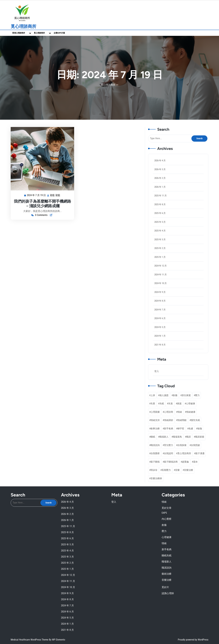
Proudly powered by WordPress (193, 640)
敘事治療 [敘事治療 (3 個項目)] (155, 429)
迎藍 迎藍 (55, 195)
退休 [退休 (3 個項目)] (195, 462)
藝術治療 (167, 574)
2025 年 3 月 (160, 240)
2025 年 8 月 (160, 204)
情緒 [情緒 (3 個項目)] (180, 412)
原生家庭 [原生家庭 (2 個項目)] (186, 395)
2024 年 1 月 (160, 336)
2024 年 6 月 (160, 318)
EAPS (164, 513)
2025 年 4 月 (160, 231)
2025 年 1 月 (160, 257)
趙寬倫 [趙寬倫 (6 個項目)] (185, 462)
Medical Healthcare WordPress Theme (30, 640)
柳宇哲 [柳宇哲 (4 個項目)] (181, 429)
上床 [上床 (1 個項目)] (153, 395)
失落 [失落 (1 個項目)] (171, 404)
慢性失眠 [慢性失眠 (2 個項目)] (195, 420)
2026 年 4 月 (160, 161)
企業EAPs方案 (59, 33)
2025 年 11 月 (161, 196)
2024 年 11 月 (161, 275)
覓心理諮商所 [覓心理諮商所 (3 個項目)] (184, 453)
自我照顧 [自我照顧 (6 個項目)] (195, 445)
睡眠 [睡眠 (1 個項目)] (153, 437)
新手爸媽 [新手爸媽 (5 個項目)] (169, 429)
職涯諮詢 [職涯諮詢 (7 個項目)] (155, 445)
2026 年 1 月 (160, 187)
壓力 (164, 531)
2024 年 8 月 (160, 301)
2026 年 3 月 (160, 169)
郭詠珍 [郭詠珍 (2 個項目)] (154, 470)
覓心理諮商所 (23, 26)
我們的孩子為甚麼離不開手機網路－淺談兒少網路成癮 (42, 204)
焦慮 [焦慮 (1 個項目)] (191, 429)
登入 (157, 371)
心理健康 (167, 537)
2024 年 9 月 (160, 292)
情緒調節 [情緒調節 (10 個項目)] (169, 420)
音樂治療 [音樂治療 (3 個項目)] (188, 470)
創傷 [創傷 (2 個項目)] (175, 395)
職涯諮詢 (167, 568)
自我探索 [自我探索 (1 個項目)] (182, 445)
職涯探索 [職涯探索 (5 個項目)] (200, 437)
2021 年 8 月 (160, 345)
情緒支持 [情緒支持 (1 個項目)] (155, 420)
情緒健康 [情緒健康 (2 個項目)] (191, 412)
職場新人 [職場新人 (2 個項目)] (164, 437)
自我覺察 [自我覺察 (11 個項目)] (155, 453)
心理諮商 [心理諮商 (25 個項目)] (169, 412)
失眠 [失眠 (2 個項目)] (162, 404)
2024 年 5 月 (160, 327)
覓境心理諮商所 (19, 33)
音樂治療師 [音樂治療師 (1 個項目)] (156, 478)
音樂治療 (167, 580)
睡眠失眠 (167, 555)
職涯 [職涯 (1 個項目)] (188, 437)
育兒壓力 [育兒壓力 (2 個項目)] (169, 445)
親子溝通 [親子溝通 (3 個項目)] (200, 453)
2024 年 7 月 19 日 (36, 195)
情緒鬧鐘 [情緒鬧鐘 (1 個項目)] (182, 420)
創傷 (164, 525)
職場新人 (167, 562)
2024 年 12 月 (161, 266)
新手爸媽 (167, 549)
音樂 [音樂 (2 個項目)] (177, 470)
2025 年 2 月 (160, 248)
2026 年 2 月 (160, 178)
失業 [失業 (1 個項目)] (153, 404)
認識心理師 (168, 593)
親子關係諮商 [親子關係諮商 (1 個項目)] (171, 462)
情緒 (164, 502)
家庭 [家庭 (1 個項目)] (179, 404)
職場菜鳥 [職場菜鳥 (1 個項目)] (177, 437)
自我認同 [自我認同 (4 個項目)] (169, 453)
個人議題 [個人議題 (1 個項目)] (164, 395)
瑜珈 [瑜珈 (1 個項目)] (200, 429)
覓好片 (165, 587)
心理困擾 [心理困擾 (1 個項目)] (155, 412)
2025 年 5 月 (160, 222)
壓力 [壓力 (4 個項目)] (197, 395)
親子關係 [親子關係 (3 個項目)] (155, 462)
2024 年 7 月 (160, 310)
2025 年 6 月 (160, 213)
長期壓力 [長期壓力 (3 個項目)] (166, 470)
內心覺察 (167, 519)
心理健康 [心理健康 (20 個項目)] (190, 404)
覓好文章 (167, 508)
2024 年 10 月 (161, 283)
